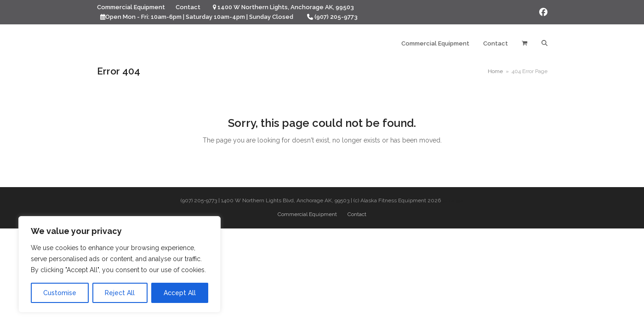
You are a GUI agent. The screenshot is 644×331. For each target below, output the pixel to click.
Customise (60, 293)
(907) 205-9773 (336, 17)
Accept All (180, 293)
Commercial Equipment (307, 214)
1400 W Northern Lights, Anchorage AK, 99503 (286, 7)
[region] (120, 264)
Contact (357, 214)
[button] (524, 44)
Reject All (120, 293)
